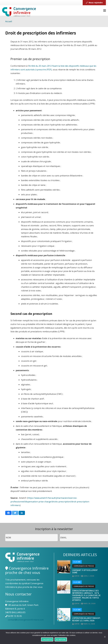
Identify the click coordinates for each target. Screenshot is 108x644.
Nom (5, 534)
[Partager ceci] (8, 513)
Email (60, 534)
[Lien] (19, 12)
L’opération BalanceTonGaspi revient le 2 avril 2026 (86, 619)
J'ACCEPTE (47, 639)
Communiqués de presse (84, 566)
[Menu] (105, 10)
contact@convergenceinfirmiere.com (26, 620)
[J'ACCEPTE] (105, 637)
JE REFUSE (61, 639)
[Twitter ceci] (15, 513)
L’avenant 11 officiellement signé (85, 571)
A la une (77, 562)
